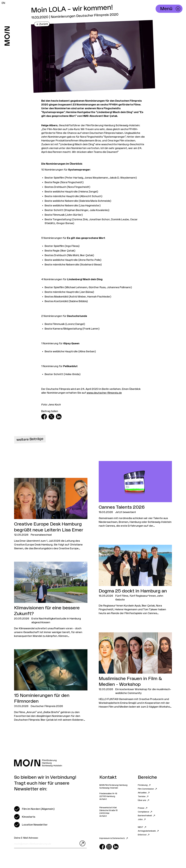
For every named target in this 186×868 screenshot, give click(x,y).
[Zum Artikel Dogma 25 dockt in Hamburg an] (135, 580)
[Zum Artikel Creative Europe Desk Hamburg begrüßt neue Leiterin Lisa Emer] (51, 514)
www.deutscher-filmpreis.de (104, 393)
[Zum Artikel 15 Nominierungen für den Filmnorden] (51, 686)
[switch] (34, 809)
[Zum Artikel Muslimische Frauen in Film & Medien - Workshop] (135, 671)
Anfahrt (103, 799)
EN (3, 3)
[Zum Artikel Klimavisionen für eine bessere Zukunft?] (51, 600)
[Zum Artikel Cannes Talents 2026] (135, 494)
